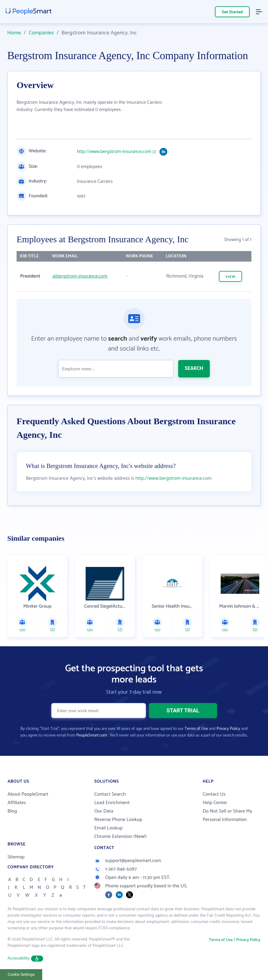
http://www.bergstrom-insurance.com (114, 152)
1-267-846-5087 (116, 869)
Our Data (104, 811)
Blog (12, 811)
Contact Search (110, 794)
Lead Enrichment (112, 803)
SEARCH (194, 368)
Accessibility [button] (25, 958)
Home (14, 33)
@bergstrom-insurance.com (80, 276)
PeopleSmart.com (92, 735)
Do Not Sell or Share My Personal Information (227, 815)
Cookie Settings (21, 974)
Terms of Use (196, 729)
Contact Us (214, 794)
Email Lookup (109, 828)
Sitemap (16, 857)
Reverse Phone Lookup (118, 820)
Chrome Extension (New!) (121, 837)
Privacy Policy (228, 729)
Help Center (215, 803)
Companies (41, 33)
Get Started (232, 12)
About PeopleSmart (28, 794)
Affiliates (17, 803)
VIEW (230, 277)
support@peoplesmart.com (128, 861)
